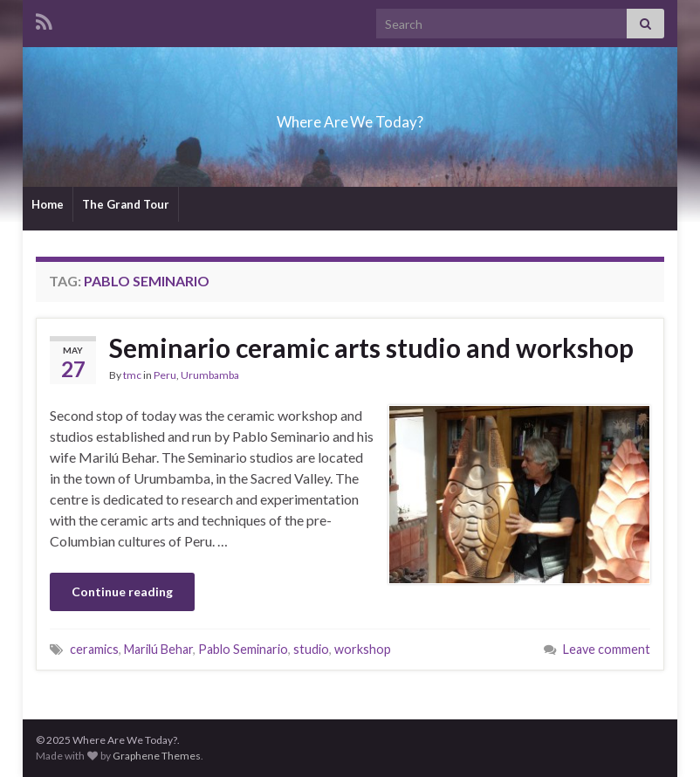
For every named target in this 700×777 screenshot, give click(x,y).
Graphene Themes (157, 756)
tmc (132, 375)
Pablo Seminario (243, 649)
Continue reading (122, 591)
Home (48, 204)
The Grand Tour (126, 204)
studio (311, 649)
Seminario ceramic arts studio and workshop (371, 347)
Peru (165, 375)
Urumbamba (210, 375)
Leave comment (607, 649)
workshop (363, 649)
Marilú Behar (158, 649)
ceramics (94, 649)
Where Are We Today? (350, 117)
